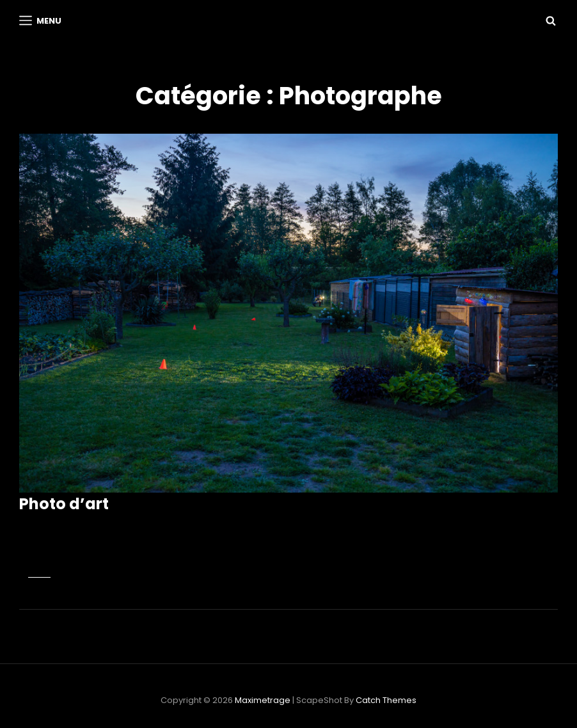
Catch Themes (386, 700)
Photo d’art (64, 504)
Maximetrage (263, 700)
